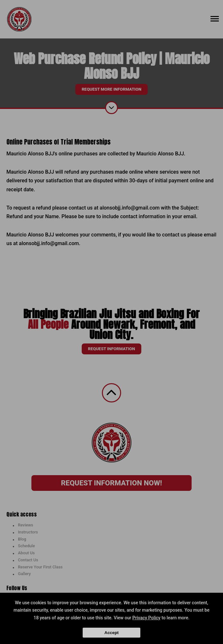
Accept (111, 633)
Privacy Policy (146, 618)
